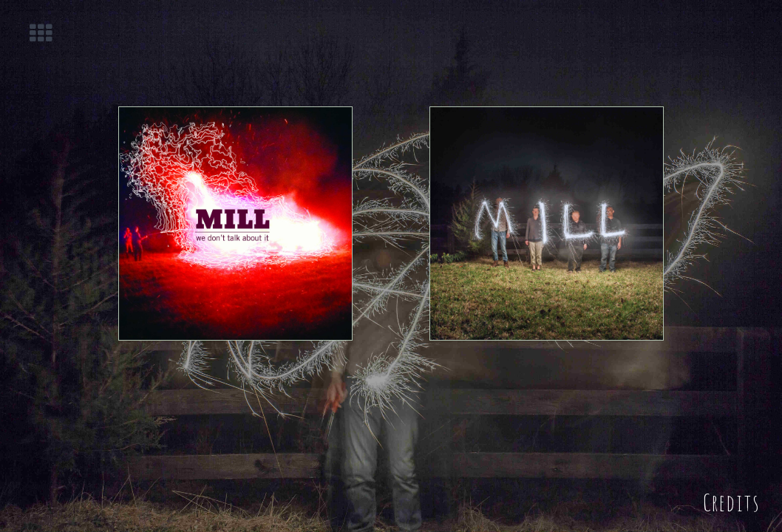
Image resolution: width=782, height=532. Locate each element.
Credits (731, 500)
